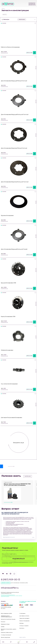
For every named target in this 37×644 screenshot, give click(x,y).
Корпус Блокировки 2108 (8, 317)
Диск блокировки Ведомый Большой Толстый (15, 182)
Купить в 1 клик (29, 53)
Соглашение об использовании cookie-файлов (12, 596)
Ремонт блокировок (25, 621)
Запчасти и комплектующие (8, 619)
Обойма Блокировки (7, 350)
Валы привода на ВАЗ (6, 613)
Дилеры (22, 623)
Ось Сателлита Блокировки (9, 384)
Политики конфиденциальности (21, 562)
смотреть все (28, 476)
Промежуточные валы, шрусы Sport (9, 630)
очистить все (22, 19)
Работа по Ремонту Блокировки (10, 47)
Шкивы (3, 627)
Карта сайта (23, 637)
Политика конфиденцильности (8, 595)
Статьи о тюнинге (24, 626)
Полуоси (3, 622)
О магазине (22, 613)
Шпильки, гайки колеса (7, 633)
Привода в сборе (5, 624)
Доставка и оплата (24, 616)
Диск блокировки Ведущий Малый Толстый (14, 81)
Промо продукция (5, 637)
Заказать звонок (6, 583)
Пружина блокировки (7, 216)
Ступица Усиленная (6, 635)
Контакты (22, 628)
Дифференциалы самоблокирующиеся (6, 616)
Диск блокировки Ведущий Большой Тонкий (14, 249)
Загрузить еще (18, 443)
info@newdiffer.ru (10, 588)
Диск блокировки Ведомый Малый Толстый (14, 148)
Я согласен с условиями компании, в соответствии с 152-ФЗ (18, 563)
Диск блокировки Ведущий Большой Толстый (15, 115)
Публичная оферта (5, 597)
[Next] (11, 466)
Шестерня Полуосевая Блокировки (11, 418)
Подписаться (18, 559)
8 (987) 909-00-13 (11, 580)
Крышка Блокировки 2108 (8, 283)
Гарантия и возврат (24, 618)
